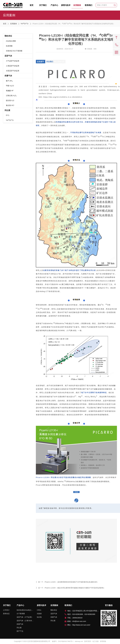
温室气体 (8, 56)
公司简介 (6, 610)
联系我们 (89, 5)
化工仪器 (96, 641)
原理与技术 (66, 5)
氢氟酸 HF (10, 91)
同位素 (7, 110)
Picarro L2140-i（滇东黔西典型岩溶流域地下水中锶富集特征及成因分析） (72, 582)
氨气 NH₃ (9, 81)
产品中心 (54, 5)
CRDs (39, 610)
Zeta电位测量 (11, 41)
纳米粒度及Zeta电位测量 (25, 610)
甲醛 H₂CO (10, 86)
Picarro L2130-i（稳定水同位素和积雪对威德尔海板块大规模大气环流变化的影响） (75, 588)
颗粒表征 (8, 36)
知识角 (39, 617)
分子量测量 (21, 614)
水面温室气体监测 (13, 71)
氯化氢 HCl (10, 105)
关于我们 (43, 5)
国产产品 (20, 631)
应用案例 (77, 6)
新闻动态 (6, 614)
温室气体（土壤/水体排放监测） (25, 621)
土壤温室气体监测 (13, 66)
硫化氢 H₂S (10, 100)
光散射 (39, 614)
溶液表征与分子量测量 (14, 51)
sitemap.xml (79, 641)
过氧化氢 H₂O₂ (11, 96)
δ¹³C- (8, 115)
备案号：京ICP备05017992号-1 (63, 641)
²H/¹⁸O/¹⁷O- (25, 24)
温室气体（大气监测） (25, 617)
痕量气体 (8, 76)
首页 (32, 5)
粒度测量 (9, 46)
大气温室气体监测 (13, 61)
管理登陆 (103, 641)
